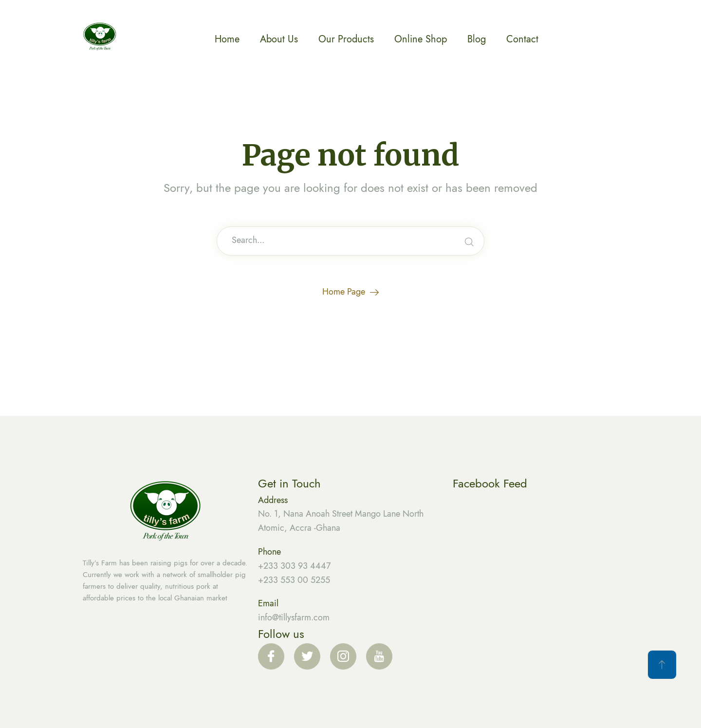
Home (227, 39)
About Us (279, 39)
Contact (522, 39)
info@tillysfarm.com (294, 617)
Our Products (346, 39)
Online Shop (421, 39)
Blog (477, 39)
